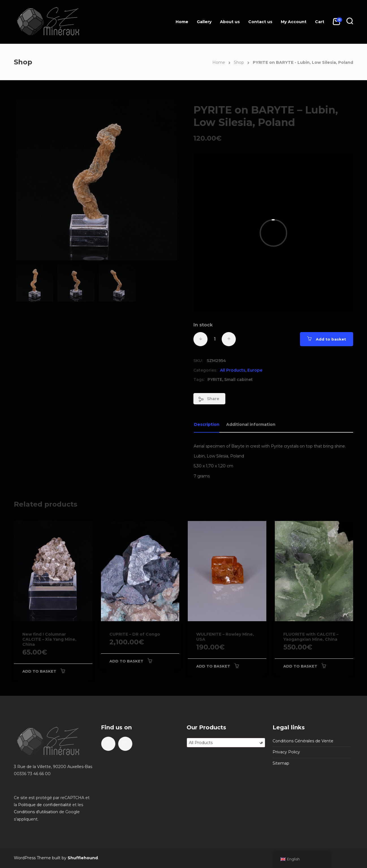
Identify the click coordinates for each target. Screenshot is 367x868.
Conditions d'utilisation (36, 812)
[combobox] (226, 743)
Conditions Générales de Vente (303, 741)
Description (207, 424)
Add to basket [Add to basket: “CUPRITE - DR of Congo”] (126, 661)
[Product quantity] (215, 339)
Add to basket (331, 339)
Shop (239, 62)
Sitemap (281, 763)
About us (230, 22)
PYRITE (215, 380)
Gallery (204, 22)
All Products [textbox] (226, 743)
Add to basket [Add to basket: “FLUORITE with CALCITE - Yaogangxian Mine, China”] (300, 666)
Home (182, 22)
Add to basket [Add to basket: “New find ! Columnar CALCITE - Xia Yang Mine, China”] (39, 671)
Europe (255, 370)
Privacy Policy (286, 752)
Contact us (260, 22)
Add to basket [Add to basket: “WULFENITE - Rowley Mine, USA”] (213, 666)
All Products (233, 370)
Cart (320, 22)
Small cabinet (238, 380)
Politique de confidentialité (45, 805)
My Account (294, 22)
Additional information (251, 424)
